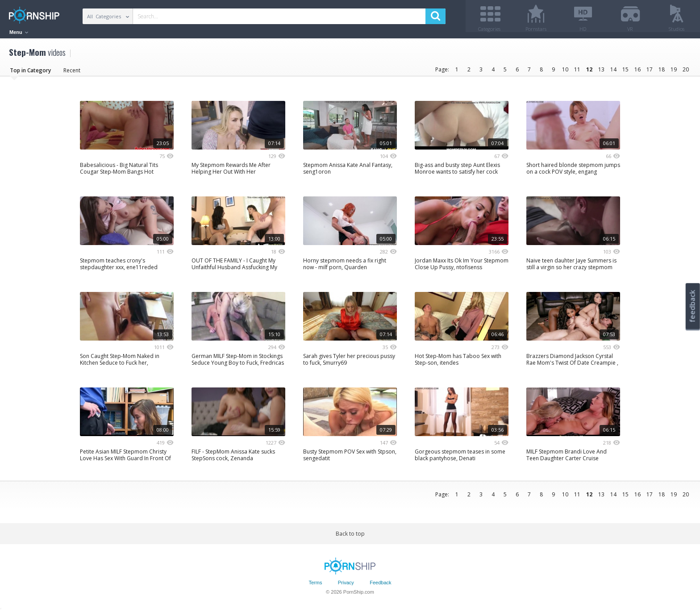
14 (613, 73)
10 (565, 73)
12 (589, 73)
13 (601, 73)
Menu (19, 32)
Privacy (346, 586)
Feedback (380, 586)
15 (625, 73)
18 (662, 73)
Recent (72, 73)
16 (637, 73)
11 (577, 73)
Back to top (350, 537)
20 (686, 73)
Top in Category (30, 73)
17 (650, 73)
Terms (315, 586)
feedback (692, 306)
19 (674, 73)
